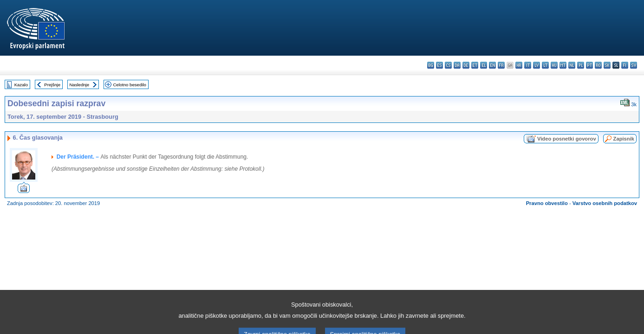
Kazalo (21, 85)
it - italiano (528, 65)
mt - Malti (563, 65)
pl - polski (581, 65)
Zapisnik (624, 139)
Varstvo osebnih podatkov (605, 203)
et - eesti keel (475, 65)
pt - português (589, 65)
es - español (439, 65)
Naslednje (79, 85)
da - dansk (457, 65)
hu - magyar (554, 65)
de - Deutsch (466, 65)
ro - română (598, 65)
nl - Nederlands (572, 65)
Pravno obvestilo (547, 203)
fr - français (501, 65)
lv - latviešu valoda (537, 65)
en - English (492, 65)
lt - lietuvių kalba (545, 65)
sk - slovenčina (607, 65)
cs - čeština (448, 65)
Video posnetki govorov (567, 139)
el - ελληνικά (484, 65)
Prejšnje (52, 85)
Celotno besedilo (129, 85)
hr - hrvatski (519, 65)
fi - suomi (625, 65)
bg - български (431, 65)
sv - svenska (634, 65)
